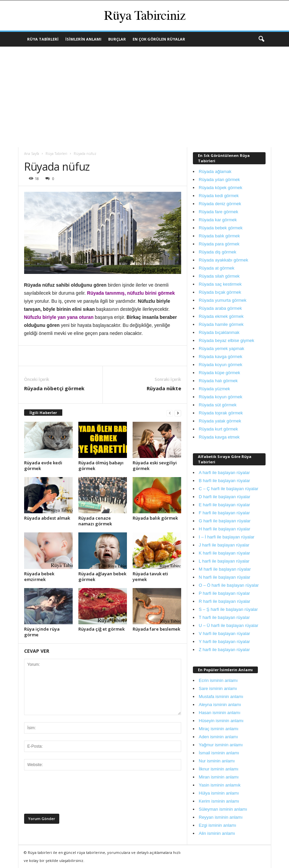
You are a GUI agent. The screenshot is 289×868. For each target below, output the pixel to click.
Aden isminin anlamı (219, 737)
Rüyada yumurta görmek (223, 300)
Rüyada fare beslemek (156, 629)
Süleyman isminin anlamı (223, 809)
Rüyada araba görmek (221, 308)
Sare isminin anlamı (218, 688)
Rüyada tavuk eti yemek (150, 576)
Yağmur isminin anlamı (221, 745)
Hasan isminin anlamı (220, 713)
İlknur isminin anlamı (219, 769)
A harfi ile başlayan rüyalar (224, 473)
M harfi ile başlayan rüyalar (225, 569)
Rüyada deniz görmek (220, 204)
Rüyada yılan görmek (220, 180)
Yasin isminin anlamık (220, 785)
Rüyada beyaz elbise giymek (227, 340)
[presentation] (75, 794)
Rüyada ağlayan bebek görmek (102, 576)
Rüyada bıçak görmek (220, 292)
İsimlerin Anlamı (83, 39)
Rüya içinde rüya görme (42, 632)
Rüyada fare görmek (219, 212)
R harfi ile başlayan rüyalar (225, 601)
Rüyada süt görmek (218, 405)
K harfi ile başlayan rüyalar (225, 553)
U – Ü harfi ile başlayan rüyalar (229, 625)
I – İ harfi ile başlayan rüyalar (227, 537)
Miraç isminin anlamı (219, 729)
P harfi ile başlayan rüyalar (225, 593)
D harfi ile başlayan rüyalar (225, 497)
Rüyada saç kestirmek (220, 284)
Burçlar (117, 39)
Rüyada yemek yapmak (222, 349)
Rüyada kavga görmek (221, 357)
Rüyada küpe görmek (220, 373)
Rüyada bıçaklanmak (219, 332)
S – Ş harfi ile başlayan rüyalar (228, 609)
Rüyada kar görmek (218, 220)
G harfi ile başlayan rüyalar (225, 521)
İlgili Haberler (43, 413)
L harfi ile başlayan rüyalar (224, 561)
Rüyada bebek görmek (221, 228)
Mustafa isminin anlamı (221, 697)
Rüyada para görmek (219, 244)
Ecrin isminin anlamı (218, 680)
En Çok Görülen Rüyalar (159, 39)
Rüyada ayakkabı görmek (224, 260)
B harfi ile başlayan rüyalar (225, 481)
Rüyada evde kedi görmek (43, 466)
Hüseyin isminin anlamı (221, 721)
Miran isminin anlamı (219, 777)
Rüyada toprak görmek (221, 413)
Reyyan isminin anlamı (221, 817)
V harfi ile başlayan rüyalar (225, 633)
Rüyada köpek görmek (221, 188)
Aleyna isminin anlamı (220, 705)
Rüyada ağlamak (215, 171)
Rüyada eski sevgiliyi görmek (155, 466)
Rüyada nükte (164, 388)
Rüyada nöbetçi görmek (54, 388)
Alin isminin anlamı (217, 833)
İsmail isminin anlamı (219, 753)
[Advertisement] (144, 97)
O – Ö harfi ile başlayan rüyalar (229, 585)
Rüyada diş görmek (218, 252)
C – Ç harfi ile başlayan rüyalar (229, 489)
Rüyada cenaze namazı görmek (95, 521)
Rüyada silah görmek (219, 276)
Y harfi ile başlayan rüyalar (225, 642)
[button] (261, 39)
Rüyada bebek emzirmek (39, 576)
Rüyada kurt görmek (219, 429)
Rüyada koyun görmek (221, 365)
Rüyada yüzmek (214, 389)
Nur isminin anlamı (217, 761)
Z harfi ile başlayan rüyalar (224, 650)
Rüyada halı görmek (218, 381)
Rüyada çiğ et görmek (101, 629)
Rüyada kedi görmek (219, 196)
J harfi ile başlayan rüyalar (224, 545)
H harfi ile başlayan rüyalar (225, 529)
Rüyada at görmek (217, 268)
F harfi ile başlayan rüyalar (224, 513)
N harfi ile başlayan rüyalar (225, 577)
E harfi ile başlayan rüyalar (225, 505)
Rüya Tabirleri (43, 39)
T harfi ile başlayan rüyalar (224, 617)
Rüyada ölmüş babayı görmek (101, 466)
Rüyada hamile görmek (221, 324)
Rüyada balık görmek (155, 518)
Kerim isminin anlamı (219, 801)
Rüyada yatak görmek (220, 421)
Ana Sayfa (32, 154)
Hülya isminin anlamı (219, 793)
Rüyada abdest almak (47, 518)
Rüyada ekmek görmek (221, 316)
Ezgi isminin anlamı (218, 825)
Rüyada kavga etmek (219, 437)
